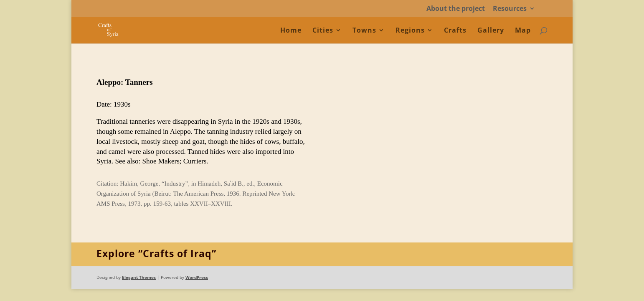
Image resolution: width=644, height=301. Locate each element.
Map (523, 31)
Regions (410, 31)
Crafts (455, 31)
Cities (323, 31)
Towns (364, 31)
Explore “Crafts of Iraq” (156, 253)
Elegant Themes (139, 277)
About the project (456, 9)
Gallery (491, 31)
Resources (510, 9)
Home (291, 31)
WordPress (197, 277)
